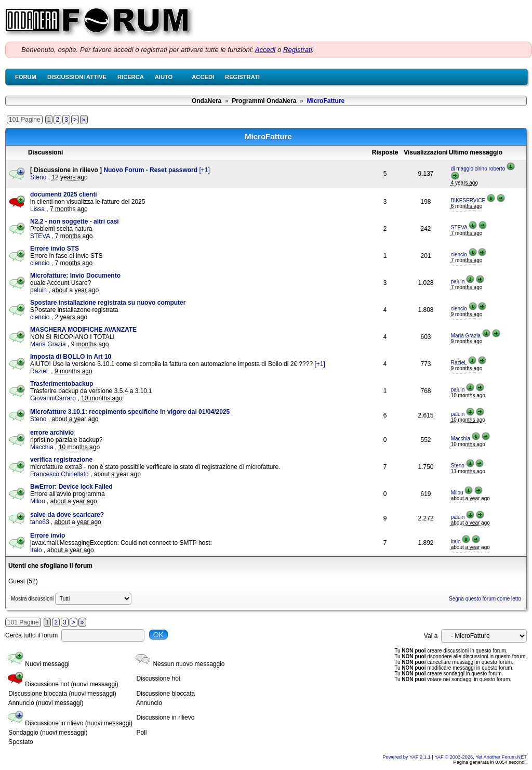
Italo (36, 550)
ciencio (40, 263)
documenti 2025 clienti (64, 194)
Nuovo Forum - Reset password (151, 170)
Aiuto (164, 77)
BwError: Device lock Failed (71, 487)
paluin (38, 290)
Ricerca (131, 77)
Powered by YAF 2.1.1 (407, 757)
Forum (26, 77)
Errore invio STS (55, 249)
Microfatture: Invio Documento (75, 276)
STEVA (40, 236)
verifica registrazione (61, 460)
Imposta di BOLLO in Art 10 (71, 357)
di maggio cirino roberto (478, 169)
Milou (38, 501)
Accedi (265, 50)
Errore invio (48, 536)
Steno (38, 177)
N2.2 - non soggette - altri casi (75, 221)
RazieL (40, 371)
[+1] (204, 170)
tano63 (40, 522)
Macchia (42, 447)
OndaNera (207, 101)
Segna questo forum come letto (485, 599)
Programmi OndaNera (264, 101)
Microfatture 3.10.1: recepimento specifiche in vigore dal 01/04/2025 (130, 412)
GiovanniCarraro (53, 398)
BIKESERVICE (468, 200)
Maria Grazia (48, 344)
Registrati (298, 50)
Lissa (37, 209)
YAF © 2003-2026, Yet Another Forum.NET (481, 757)
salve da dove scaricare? (67, 515)
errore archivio (52, 433)
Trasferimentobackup (62, 384)
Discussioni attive (77, 77)
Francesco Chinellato (59, 474)
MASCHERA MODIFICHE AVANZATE (83, 330)
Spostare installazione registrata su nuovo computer (108, 303)
